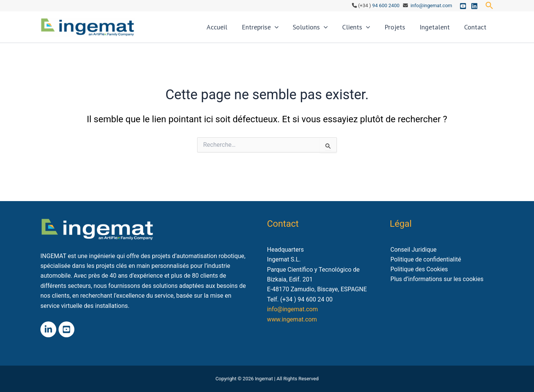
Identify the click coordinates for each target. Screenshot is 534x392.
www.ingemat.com (292, 319)
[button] (489, 6)
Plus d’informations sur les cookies (437, 279)
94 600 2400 (386, 5)
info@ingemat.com (431, 5)
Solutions (327, 30)
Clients (369, 30)
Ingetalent (440, 30)
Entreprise (281, 30)
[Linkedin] (474, 6)
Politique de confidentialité (425, 259)
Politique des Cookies (419, 270)
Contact (477, 30)
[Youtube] (463, 6)
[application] (296, 30)
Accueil (242, 30)
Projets (404, 30)
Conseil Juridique (413, 250)
